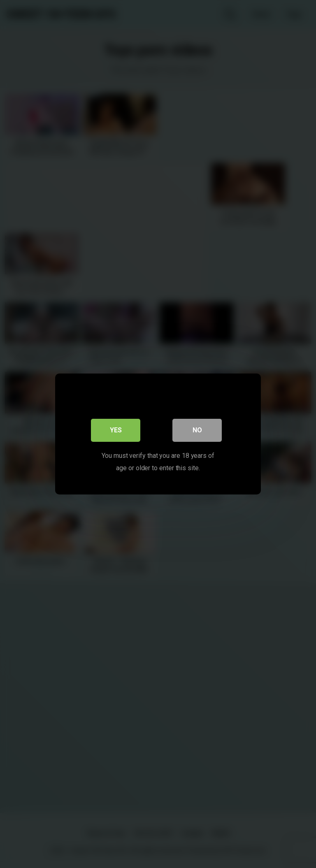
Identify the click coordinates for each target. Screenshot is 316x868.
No (197, 430)
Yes (116, 430)
